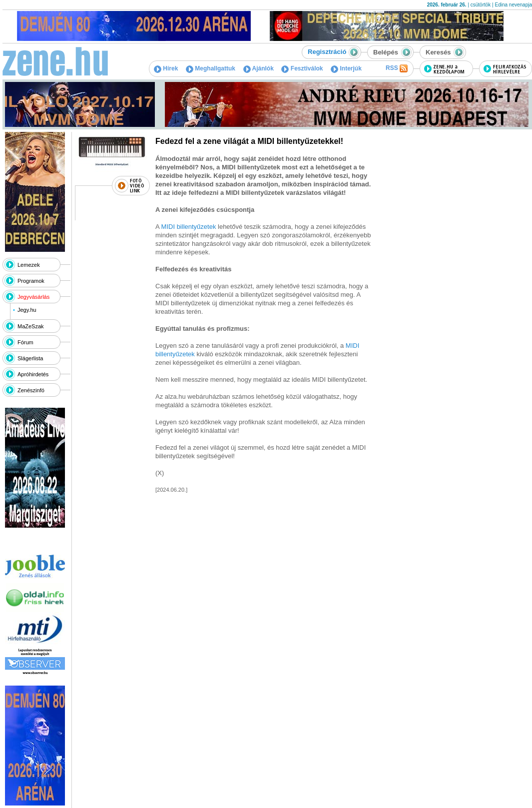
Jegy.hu (27, 310)
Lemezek (29, 265)
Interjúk (346, 68)
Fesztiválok (302, 68)
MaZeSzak (31, 326)
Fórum (25, 342)
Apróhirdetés (33, 374)
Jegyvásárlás (33, 297)
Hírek (166, 68)
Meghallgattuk (211, 68)
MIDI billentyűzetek (189, 227)
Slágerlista (30, 358)
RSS (397, 68)
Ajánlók (259, 68)
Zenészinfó (31, 390)
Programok (31, 281)
